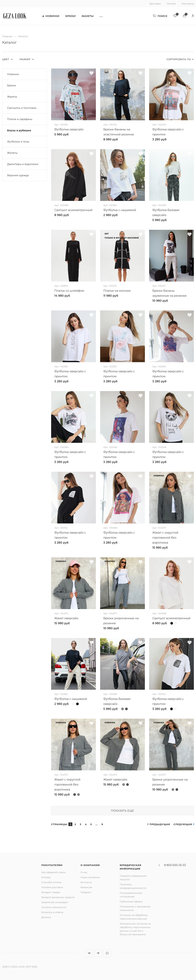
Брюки (70, 16)
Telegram (86, 892)
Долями (46, 917)
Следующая (183, 824)
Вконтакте (89, 953)
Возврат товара (51, 892)
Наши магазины (90, 877)
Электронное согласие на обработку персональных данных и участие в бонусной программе (135, 929)
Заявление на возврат (55, 902)
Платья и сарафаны (20, 119)
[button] (101, 16)
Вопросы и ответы (52, 912)
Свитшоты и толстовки (22, 108)
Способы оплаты (51, 882)
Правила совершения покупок (133, 878)
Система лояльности (54, 907)
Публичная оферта (131, 902)
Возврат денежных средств (58, 897)
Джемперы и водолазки (23, 164)
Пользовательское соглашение (131, 895)
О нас (84, 872)
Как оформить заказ (53, 872)
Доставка (155, 4)
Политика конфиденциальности (133, 886)
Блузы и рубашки (19, 130)
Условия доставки (52, 887)
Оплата (171, 4)
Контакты (86, 882)
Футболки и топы (18, 142)
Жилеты (12, 153)
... (97, 824)
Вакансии (86, 887)
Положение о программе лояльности (135, 908)
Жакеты (88, 16)
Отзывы (46, 877)
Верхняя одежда (18, 175)
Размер (25, 59)
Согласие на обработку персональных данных (134, 917)
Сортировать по (179, 59)
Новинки (51, 16)
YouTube (107, 953)
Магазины (188, 4)
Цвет (6, 59)
